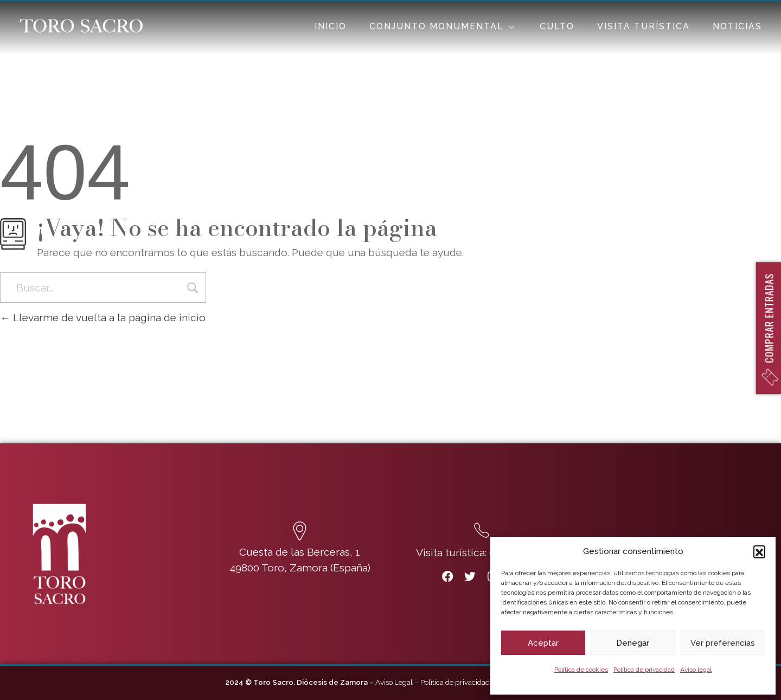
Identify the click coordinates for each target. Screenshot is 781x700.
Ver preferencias (723, 643)
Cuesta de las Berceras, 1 (300, 552)
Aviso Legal (394, 682)
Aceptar (543, 643)
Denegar (633, 643)
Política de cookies (581, 670)
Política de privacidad (644, 670)
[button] (759, 551)
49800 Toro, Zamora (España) (300, 568)
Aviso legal (696, 670)
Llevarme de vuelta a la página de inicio (103, 317)
